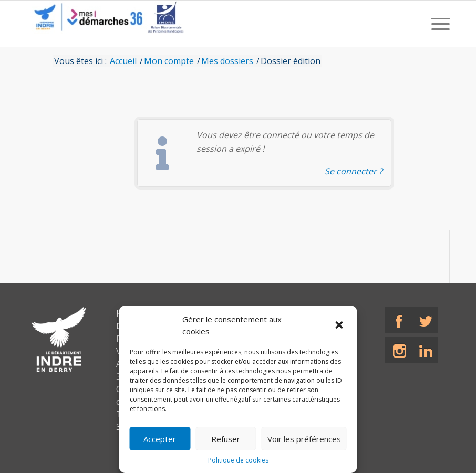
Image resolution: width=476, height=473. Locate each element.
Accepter (160, 439)
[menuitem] (438, 24)
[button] (340, 325)
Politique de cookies (238, 460)
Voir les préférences (304, 439)
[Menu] (438, 24)
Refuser (226, 439)
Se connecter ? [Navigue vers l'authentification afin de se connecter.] (354, 171)
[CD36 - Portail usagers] (105, 24)
